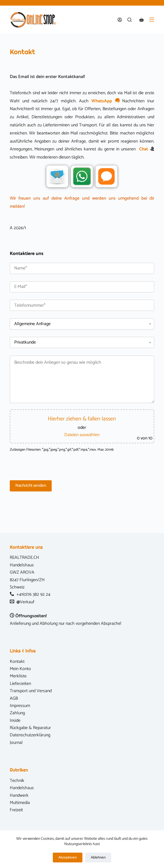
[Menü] (152, 20)
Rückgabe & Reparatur (30, 728)
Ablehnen (98, 858)
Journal (16, 743)
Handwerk (19, 795)
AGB (14, 698)
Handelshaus (22, 788)
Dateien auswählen (82, 435)
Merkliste (18, 676)
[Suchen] (129, 20)
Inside (15, 721)
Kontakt (17, 662)
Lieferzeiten (20, 684)
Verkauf (27, 602)
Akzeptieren (68, 858)
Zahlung (17, 713)
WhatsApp (105, 101)
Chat (144, 149)
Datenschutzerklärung (30, 735)
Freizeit (16, 810)
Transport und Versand (31, 691)
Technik (17, 781)
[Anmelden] (120, 20)
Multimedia (20, 803)
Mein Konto (20, 669)
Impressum (20, 706)
